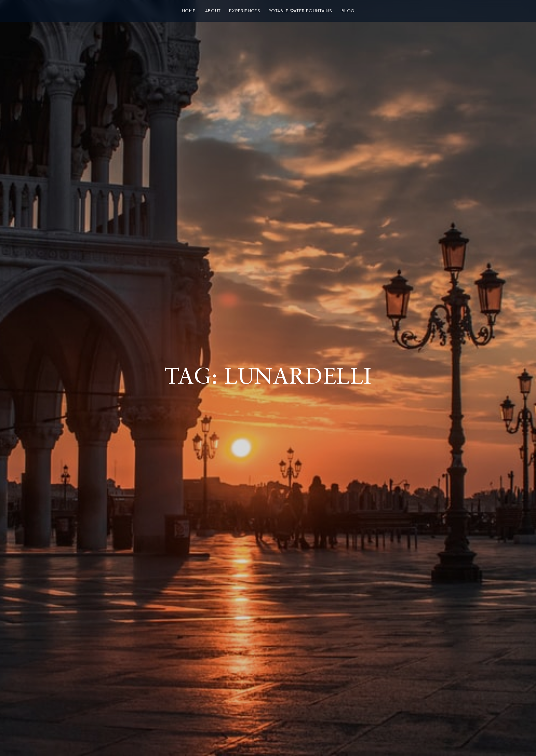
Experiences (245, 11)
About (213, 11)
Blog (348, 11)
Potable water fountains (300, 11)
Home (189, 11)
